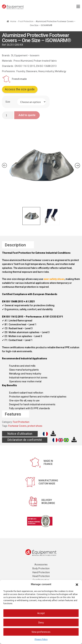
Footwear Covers (17, 426)
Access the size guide (20, 89)
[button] (77, 584)
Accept (41, 613)
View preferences (41, 632)
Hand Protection (41, 572)
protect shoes (35, 426)
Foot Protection (26, 21)
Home (13, 21)
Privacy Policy (41, 639)
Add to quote (27, 115)
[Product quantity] (8, 115)
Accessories (41, 565)
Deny (41, 622)
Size (8, 102)
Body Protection (41, 568)
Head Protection (41, 576)
